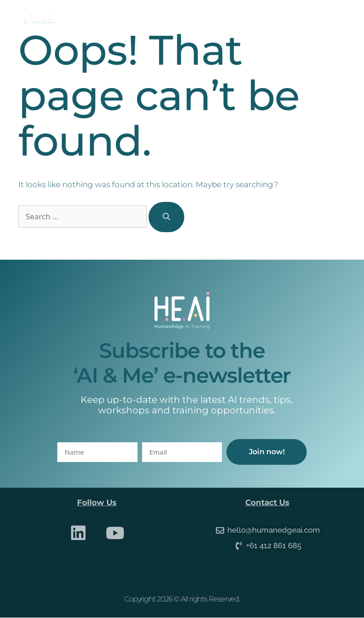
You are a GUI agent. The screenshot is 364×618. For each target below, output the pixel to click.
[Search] (166, 217)
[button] (337, 19)
